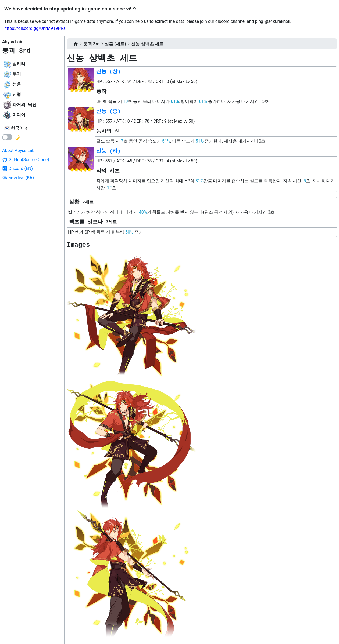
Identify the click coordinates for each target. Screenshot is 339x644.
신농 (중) (108, 111)
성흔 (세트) (115, 44)
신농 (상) (108, 72)
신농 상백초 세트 (147, 44)
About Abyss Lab (18, 150)
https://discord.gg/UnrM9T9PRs (35, 28)
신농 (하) (108, 151)
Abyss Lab (12, 42)
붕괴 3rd (16, 51)
